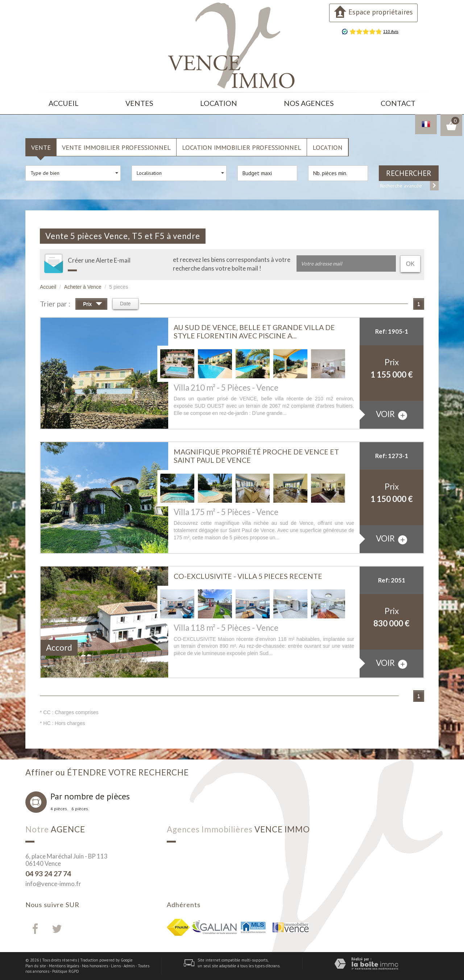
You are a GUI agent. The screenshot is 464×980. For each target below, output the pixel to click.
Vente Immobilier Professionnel (116, 147)
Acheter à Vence (83, 287)
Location (219, 103)
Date (125, 304)
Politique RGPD (66, 971)
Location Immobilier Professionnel (242, 147)
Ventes (139, 103)
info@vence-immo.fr (53, 884)
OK (410, 264)
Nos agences (309, 103)
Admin (129, 966)
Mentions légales (64, 966)
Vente (41, 147)
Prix (93, 305)
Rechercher (409, 173)
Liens (116, 966)
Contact (398, 103)
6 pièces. (80, 809)
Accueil (64, 103)
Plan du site (36, 966)
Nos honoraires (95, 966)
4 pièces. (59, 809)
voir (391, 414)
